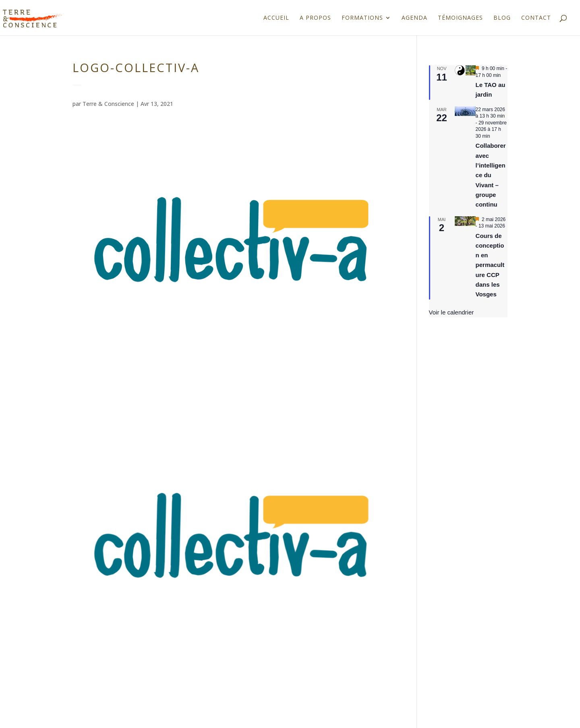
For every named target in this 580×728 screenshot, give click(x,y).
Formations (362, 18)
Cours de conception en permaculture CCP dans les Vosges (490, 265)
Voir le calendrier (452, 312)
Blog (502, 18)
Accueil (276, 18)
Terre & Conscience (108, 104)
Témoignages (460, 18)
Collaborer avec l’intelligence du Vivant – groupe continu (491, 175)
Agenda (414, 18)
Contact (536, 18)
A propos (315, 18)
